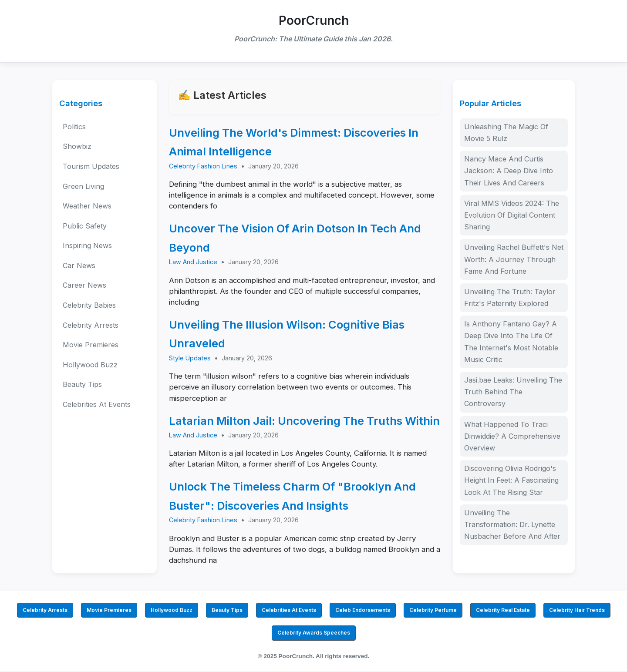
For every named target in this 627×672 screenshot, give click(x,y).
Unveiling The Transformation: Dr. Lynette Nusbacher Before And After (512, 524)
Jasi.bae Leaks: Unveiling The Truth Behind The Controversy (513, 392)
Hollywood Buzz (90, 365)
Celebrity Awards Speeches (314, 633)
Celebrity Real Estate (503, 610)
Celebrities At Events (97, 404)
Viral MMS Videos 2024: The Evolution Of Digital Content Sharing (512, 215)
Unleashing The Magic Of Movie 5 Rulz (506, 133)
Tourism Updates (91, 166)
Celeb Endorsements (363, 610)
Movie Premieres (91, 345)
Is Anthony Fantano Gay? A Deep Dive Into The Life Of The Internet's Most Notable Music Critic (511, 342)
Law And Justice (193, 262)
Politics (74, 127)
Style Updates (190, 358)
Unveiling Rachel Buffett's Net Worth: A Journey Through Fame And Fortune (514, 259)
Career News (84, 285)
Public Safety (85, 226)
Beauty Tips (82, 384)
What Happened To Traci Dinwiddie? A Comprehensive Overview (512, 436)
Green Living (83, 186)
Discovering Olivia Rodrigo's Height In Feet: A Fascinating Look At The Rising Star (511, 480)
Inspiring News (87, 245)
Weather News (87, 206)
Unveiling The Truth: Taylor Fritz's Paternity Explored (510, 297)
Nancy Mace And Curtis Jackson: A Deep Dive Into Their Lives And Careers (509, 171)
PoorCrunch (314, 20)
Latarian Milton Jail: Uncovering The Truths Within (304, 421)
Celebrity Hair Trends (577, 610)
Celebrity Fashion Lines (203, 166)
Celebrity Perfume (433, 610)
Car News (79, 265)
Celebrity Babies (89, 305)
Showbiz (77, 146)
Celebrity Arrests (91, 325)
